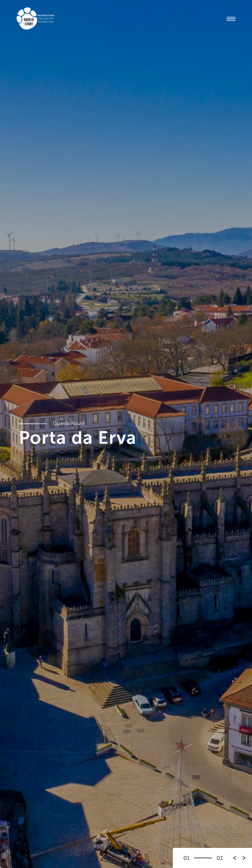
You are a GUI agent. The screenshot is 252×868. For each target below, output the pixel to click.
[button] (244, 858)
